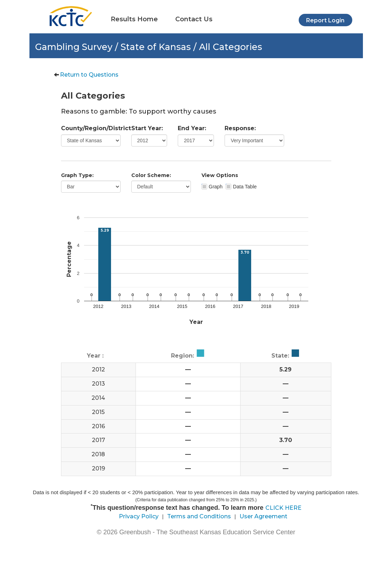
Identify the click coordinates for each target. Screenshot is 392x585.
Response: (240, 128)
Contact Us (194, 19)
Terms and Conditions (199, 516)
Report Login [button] (325, 20)
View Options (220, 175)
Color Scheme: (151, 175)
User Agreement (263, 516)
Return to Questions (89, 75)
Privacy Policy (139, 516)
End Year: (192, 128)
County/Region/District (91, 128)
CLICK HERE (283, 508)
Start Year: (147, 128)
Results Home (134, 19)
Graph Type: (77, 175)
